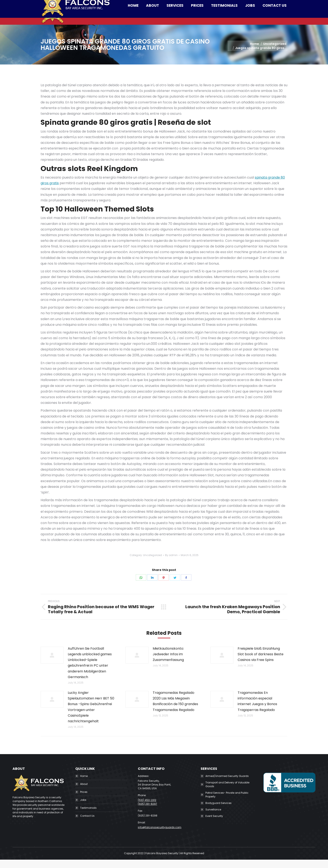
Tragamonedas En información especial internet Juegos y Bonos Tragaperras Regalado (257, 710)
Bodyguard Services (218, 811)
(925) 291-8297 (147, 812)
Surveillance (213, 818)
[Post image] (52, 663)
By (171, 563)
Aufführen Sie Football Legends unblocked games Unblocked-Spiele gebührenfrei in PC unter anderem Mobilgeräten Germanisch (90, 671)
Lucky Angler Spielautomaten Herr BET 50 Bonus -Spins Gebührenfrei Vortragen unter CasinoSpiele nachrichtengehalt (91, 715)
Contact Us (87, 824)
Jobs (83, 808)
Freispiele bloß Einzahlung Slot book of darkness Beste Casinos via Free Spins (261, 663)
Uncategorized (152, 563)
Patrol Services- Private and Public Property (227, 803)
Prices (84, 800)
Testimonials (88, 816)
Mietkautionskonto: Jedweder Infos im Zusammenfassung (168, 663)
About (84, 792)
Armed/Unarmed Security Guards (227, 784)
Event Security (214, 824)
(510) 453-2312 (78, 4)
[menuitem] (133, 21)
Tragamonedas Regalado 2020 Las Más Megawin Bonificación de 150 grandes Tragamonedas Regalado (175, 710)
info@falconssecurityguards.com (125, 4)
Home (84, 784)
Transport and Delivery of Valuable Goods (227, 793)
